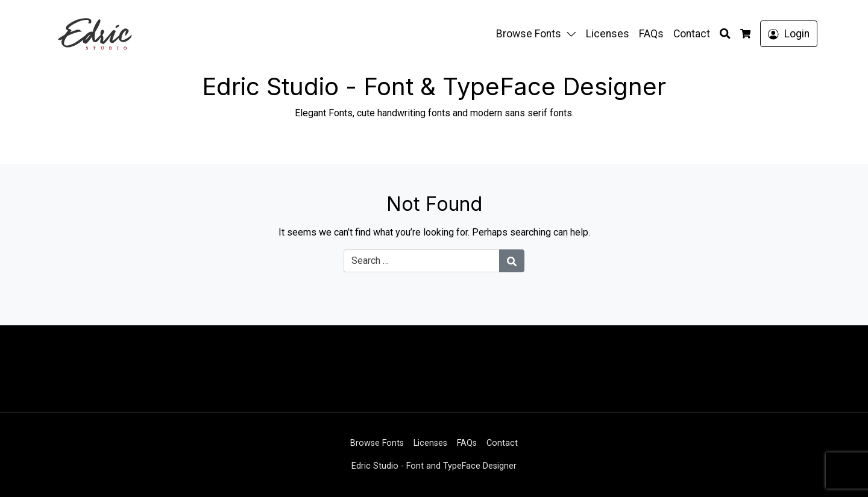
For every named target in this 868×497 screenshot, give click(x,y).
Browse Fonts (529, 34)
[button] (574, 34)
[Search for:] (422, 261)
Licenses (608, 34)
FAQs (651, 34)
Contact (692, 34)
